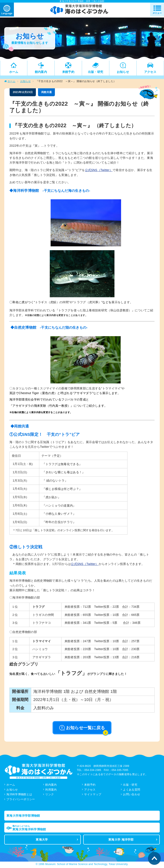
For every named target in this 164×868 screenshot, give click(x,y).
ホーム (11, 82)
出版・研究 (130, 785)
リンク (50, 795)
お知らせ (26, 82)
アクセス (90, 790)
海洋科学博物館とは (19, 795)
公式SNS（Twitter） (99, 171)
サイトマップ (93, 795)
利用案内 (51, 790)
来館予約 (90, 785)
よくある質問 (132, 790)
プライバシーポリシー (21, 800)
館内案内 (51, 785)
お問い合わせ (132, 795)
